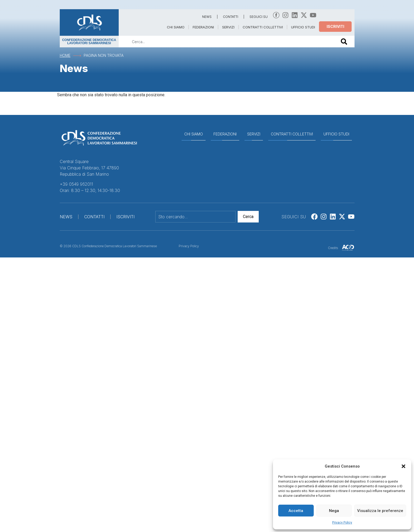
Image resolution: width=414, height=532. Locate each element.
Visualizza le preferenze (380, 511)
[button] (403, 466)
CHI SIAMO (176, 27)
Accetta (296, 511)
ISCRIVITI (125, 217)
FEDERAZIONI (203, 27)
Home (65, 55)
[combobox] (226, 42)
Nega (334, 511)
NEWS (207, 17)
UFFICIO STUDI (303, 27)
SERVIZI (228, 27)
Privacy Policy (342, 523)
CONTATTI (231, 17)
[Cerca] (345, 42)
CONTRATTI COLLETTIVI (263, 27)
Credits (333, 248)
